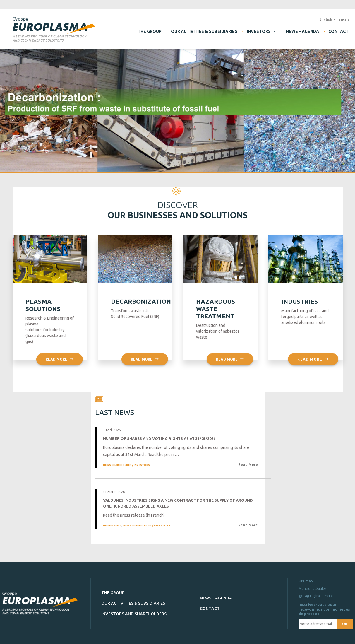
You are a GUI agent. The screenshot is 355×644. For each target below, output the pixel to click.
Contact (338, 31)
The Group (150, 31)
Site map (306, 581)
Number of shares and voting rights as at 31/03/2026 (159, 438)
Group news (112, 525)
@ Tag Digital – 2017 (315, 596)
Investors (262, 31)
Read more (60, 366)
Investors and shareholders (134, 614)
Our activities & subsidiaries (204, 31)
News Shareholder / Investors (126, 465)
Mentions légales (312, 589)
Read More (248, 464)
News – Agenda (302, 31)
